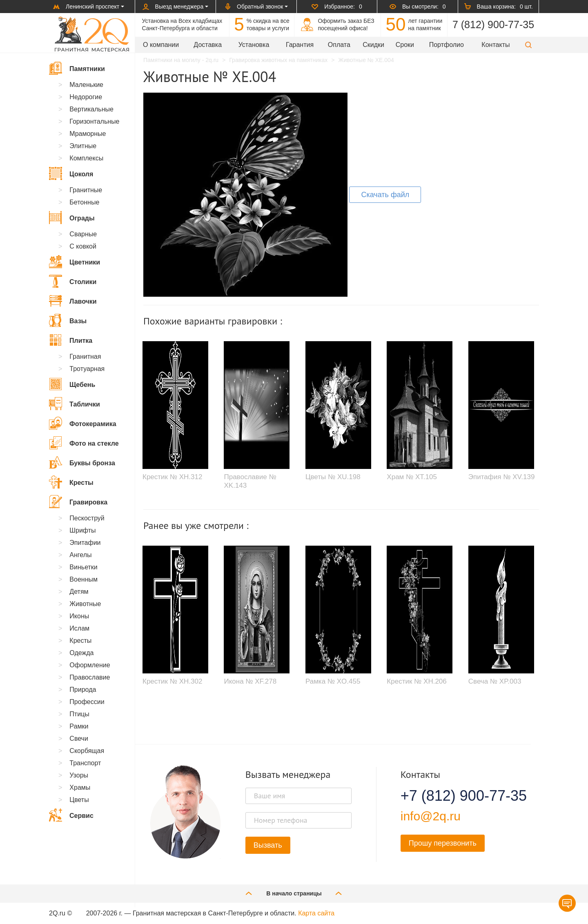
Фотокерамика (83, 423)
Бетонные (84, 202)
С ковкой (83, 246)
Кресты (71, 482)
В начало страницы (294, 893)
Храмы (80, 787)
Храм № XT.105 (412, 477)
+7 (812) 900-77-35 (454, 796)
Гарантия (300, 45)
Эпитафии (85, 543)
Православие (90, 677)
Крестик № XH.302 (172, 681)
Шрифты (82, 530)
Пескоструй (87, 518)
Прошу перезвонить (443, 843)
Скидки (373, 45)
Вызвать (268, 845)
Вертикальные (91, 109)
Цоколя (71, 173)
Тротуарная (87, 369)
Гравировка (78, 502)
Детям (79, 592)
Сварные (83, 234)
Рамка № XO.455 (333, 681)
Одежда (81, 653)
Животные (85, 604)
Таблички (75, 404)
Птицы (79, 714)
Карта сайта (316, 913)
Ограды (72, 218)
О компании (161, 45)
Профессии (87, 702)
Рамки (79, 726)
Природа (83, 690)
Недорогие (86, 97)
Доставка (208, 45)
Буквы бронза (82, 462)
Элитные (83, 146)
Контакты (496, 45)
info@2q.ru (431, 816)
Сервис (71, 815)
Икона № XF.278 (250, 681)
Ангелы (80, 555)
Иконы (79, 616)
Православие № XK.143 (250, 481)
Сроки (405, 45)
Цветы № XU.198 (333, 477)
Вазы (68, 320)
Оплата (339, 45)
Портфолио (447, 45)
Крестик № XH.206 (416, 681)
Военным (84, 579)
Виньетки (83, 567)
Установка (254, 45)
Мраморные (88, 134)
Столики (73, 281)
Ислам (79, 628)
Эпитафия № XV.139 (502, 477)
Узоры (79, 775)
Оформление (90, 665)
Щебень (72, 384)
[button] (528, 45)
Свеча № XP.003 (495, 681)
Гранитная (85, 356)
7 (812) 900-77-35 (493, 24)
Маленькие (86, 85)
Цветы (79, 800)
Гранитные (86, 190)
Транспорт (85, 763)
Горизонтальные (94, 121)
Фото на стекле (84, 443)
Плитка (71, 340)
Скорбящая (87, 751)
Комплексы (86, 158)
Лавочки (73, 301)
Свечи (79, 739)
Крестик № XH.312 (172, 477)
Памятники (77, 68)
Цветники (75, 262)
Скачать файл (385, 195)
